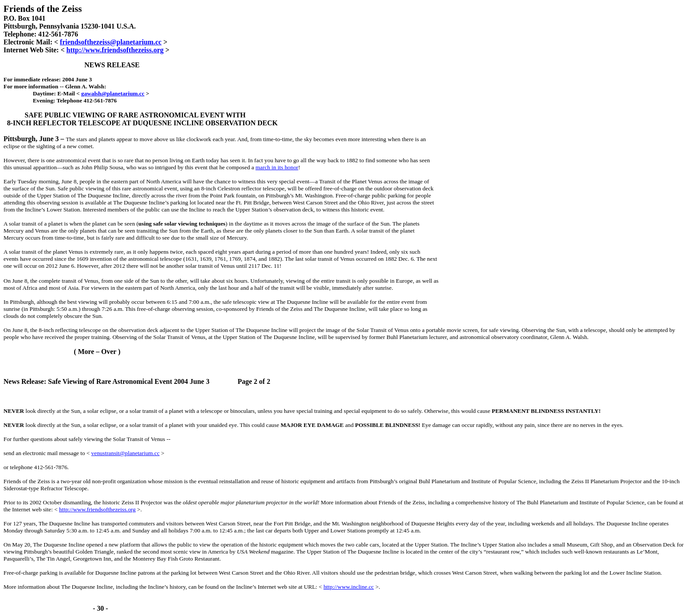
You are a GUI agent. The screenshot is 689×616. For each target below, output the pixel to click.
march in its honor (277, 167)
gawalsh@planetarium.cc (113, 93)
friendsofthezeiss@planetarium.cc (111, 42)
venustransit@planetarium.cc (126, 453)
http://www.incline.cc (349, 587)
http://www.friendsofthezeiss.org (115, 50)
